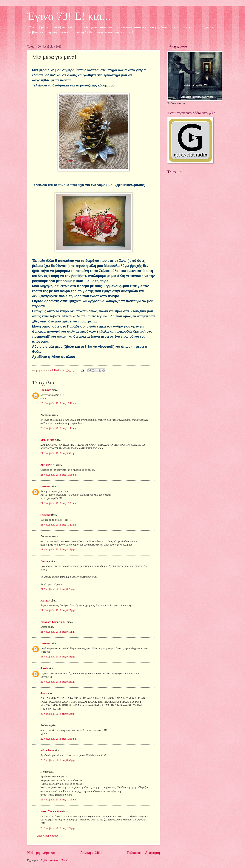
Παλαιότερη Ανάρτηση (143, 853)
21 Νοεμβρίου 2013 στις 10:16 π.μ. (59, 475)
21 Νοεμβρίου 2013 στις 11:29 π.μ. (59, 525)
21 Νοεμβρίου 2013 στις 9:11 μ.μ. (58, 632)
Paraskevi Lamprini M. (53, 622)
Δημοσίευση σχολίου (48, 836)
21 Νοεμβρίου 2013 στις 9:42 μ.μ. (58, 657)
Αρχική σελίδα (91, 853)
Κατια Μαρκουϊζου (51, 811)
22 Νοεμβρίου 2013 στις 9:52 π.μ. (58, 714)
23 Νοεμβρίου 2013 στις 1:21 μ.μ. (58, 828)
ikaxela (44, 668)
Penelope (46, 561)
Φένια (44, 693)
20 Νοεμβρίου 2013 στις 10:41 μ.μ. (59, 403)
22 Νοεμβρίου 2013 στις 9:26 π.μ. (58, 682)
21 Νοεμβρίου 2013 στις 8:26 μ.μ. (58, 589)
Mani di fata (47, 440)
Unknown (46, 390)
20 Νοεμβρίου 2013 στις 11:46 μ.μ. (59, 428)
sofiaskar (46, 515)
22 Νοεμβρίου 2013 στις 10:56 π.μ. (59, 739)
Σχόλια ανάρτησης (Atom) (55, 860)
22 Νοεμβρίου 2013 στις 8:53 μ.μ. (58, 760)
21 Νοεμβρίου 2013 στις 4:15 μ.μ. (58, 550)
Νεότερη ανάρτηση (41, 853)
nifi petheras (47, 750)
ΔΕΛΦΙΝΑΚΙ (48, 465)
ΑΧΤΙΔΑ (45, 601)
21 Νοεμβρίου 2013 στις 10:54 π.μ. (59, 503)
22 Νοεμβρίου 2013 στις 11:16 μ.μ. (59, 800)
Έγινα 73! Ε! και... (69, 16)
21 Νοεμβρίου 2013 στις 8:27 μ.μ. (58, 610)
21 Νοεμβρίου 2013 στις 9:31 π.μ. (58, 453)
